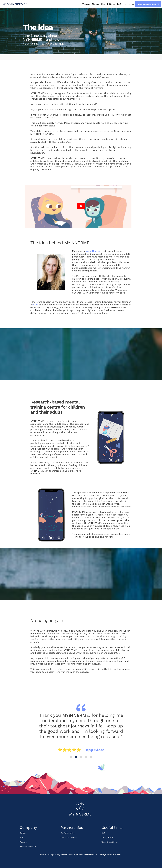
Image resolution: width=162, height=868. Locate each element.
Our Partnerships (67, 833)
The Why (23, 842)
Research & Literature (29, 847)
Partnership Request (69, 837)
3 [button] (81, 757)
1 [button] (71, 757)
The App (86, 4)
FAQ (119, 4)
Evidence (111, 4)
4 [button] (86, 757)
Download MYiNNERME (148, 4)
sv (130, 4)
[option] (81, 732)
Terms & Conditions (109, 842)
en (133, 4)
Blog (103, 4)
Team (22, 837)
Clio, (36, 305)
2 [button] (76, 757)
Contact (23, 833)
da (126, 4)
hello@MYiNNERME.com (110, 855)
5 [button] (91, 757)
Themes (96, 4)
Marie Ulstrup (93, 251)
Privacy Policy (107, 837)
